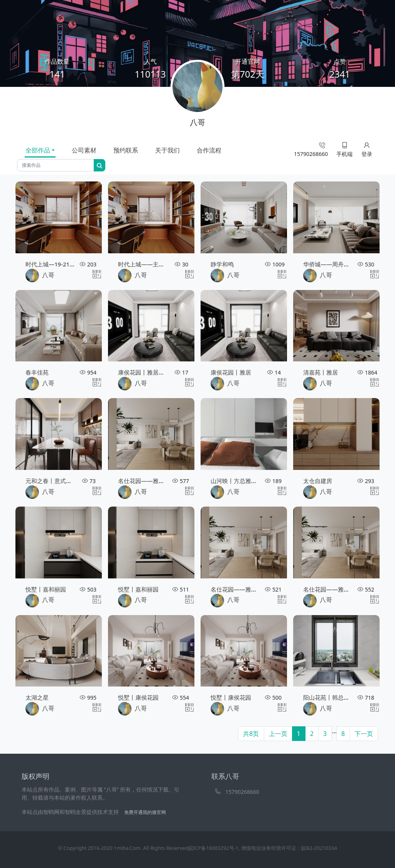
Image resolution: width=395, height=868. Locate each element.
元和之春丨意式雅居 (51, 481)
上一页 (278, 734)
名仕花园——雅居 (141, 481)
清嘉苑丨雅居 (321, 372)
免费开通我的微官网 (145, 812)
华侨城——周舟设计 (329, 264)
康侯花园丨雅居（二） (147, 372)
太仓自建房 (318, 481)
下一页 (364, 734)
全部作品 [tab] (38, 150)
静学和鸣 (222, 264)
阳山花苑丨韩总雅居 (329, 697)
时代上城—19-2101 (51, 264)
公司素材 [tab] (84, 150)
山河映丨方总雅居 (234, 481)
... (334, 731)
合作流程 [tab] (209, 150)
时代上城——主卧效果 (147, 264)
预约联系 (126, 150)
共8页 (251, 734)
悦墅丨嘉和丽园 (46, 589)
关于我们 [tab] (167, 150)
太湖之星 (37, 697)
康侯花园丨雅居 (231, 372)
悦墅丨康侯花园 (138, 697)
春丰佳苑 (37, 372)
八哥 (40, 275)
